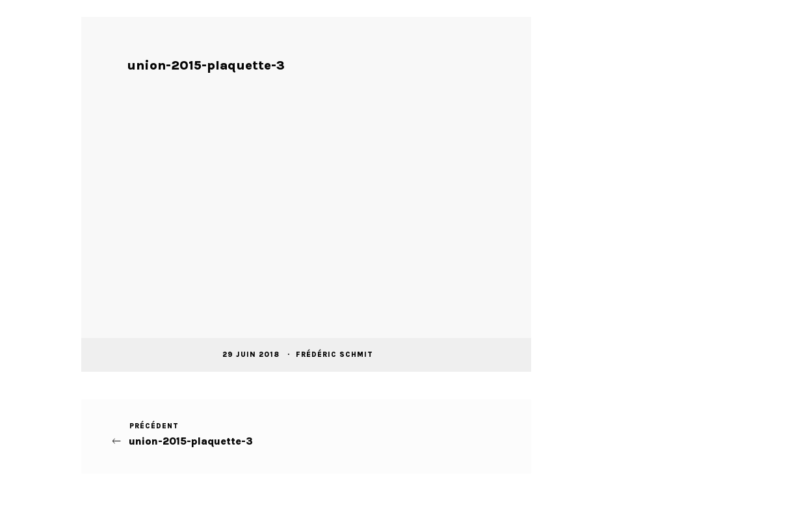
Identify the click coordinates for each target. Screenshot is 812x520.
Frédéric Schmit (336, 355)
